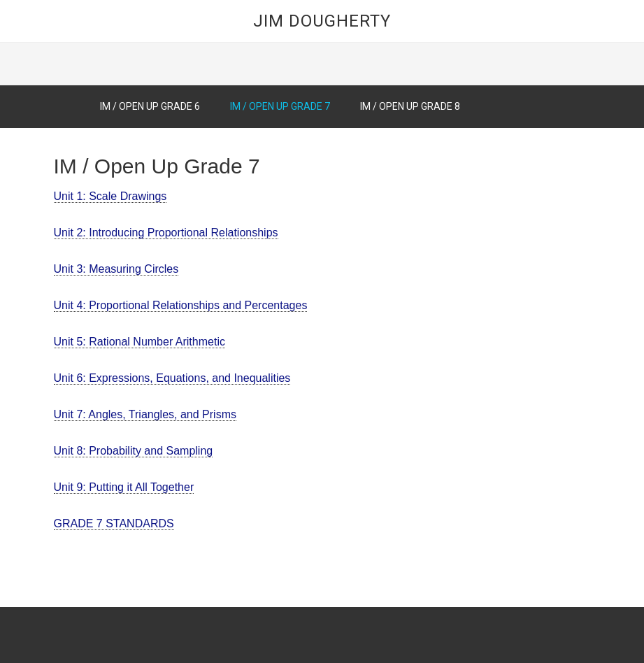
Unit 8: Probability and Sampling (134, 451)
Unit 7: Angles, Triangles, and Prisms (145, 414)
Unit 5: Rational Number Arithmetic (139, 342)
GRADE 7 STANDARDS (114, 523)
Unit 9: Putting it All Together (124, 487)
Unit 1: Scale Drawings (110, 196)
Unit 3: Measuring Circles (116, 269)
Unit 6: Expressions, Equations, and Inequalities (172, 378)
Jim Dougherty (322, 21)
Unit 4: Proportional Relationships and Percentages (181, 305)
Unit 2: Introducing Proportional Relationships (166, 233)
